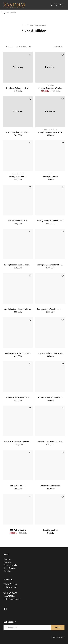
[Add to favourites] (30, 55)
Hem (23, 25)
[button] (25, 47)
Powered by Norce (58, 637)
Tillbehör (30, 25)
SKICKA (58, 627)
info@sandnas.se (14, 599)
